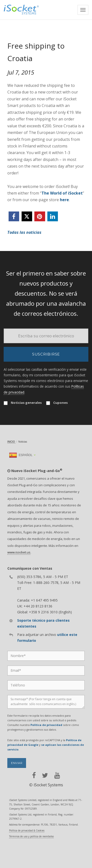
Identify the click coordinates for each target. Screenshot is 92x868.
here (64, 200)
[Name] (46, 656)
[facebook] (14, 216)
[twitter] (27, 216)
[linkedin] (53, 216)
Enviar (17, 763)
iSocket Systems (48, 785)
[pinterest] (40, 216)
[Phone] (46, 685)
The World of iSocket (62, 193)
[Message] (46, 702)
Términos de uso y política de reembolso (31, 836)
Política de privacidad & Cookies (27, 830)
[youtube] (57, 775)
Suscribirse (46, 354)
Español (21, 455)
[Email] (46, 336)
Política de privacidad (46, 725)
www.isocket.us (19, 552)
